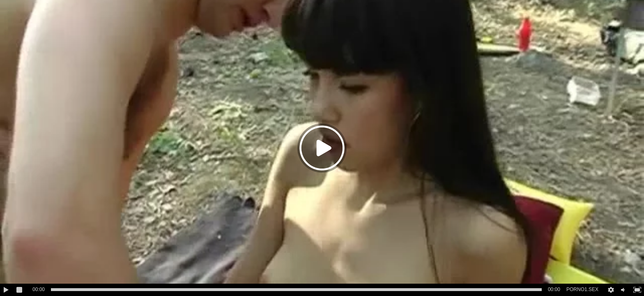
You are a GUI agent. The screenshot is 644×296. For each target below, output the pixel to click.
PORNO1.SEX (582, 289)
